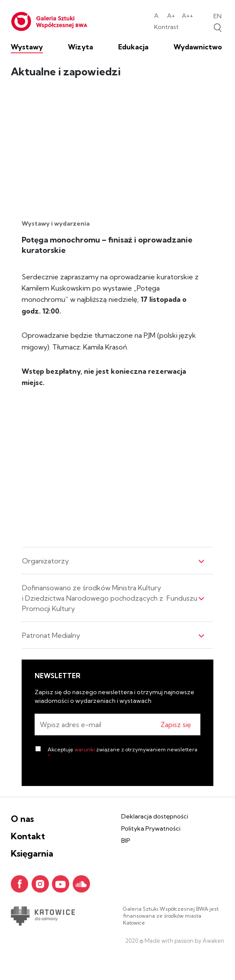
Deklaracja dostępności (155, 816)
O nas (22, 819)
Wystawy (27, 47)
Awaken (213, 941)
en (217, 16)
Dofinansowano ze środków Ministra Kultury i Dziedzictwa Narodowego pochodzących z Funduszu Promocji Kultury (113, 598)
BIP (126, 841)
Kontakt (28, 836)
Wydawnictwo (198, 47)
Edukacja (133, 47)
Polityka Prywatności (151, 828)
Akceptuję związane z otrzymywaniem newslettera (122, 753)
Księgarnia (32, 853)
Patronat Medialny (113, 635)
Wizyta (80, 47)
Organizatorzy (113, 561)
